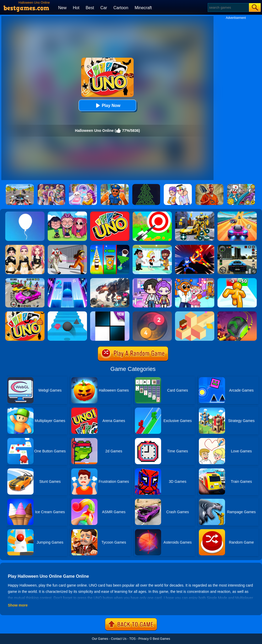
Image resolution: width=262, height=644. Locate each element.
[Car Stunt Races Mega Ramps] (25, 280)
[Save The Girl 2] (152, 247)
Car (104, 8)
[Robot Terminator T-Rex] (110, 280)
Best (90, 8)
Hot (76, 8)
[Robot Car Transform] (195, 213)
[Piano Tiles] (110, 313)
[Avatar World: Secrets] (152, 280)
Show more (18, 605)
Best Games (161, 639)
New (62, 8)
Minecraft (143, 8)
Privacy (143, 639)
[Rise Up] (25, 213)
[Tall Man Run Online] (237, 280)
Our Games (100, 639)
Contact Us (119, 639)
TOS (132, 639)
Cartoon (121, 8)
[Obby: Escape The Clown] (67, 247)
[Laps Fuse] (152, 313)
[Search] (228, 7)
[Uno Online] (110, 213)
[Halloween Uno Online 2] (25, 313)
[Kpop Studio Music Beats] (67, 213)
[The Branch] (195, 313)
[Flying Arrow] (152, 213)
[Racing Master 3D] (237, 213)
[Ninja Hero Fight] (195, 247)
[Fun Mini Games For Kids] (195, 280)
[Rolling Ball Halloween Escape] (237, 313)
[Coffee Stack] (110, 247)
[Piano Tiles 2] (67, 280)
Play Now (107, 105)
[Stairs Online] (67, 313)
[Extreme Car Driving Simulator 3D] (237, 247)
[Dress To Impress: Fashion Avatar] (25, 247)
